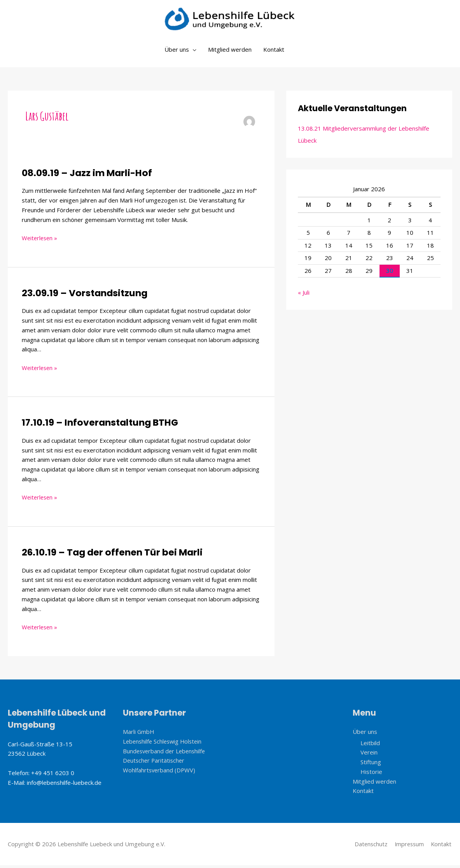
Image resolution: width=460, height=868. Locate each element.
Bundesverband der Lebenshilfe (166, 754)
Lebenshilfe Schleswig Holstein (164, 744)
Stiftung (371, 765)
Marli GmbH (139, 734)
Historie (371, 774)
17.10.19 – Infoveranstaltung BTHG (101, 425)
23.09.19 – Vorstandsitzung (86, 296)
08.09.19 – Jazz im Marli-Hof (88, 176)
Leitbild (370, 746)
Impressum (408, 847)
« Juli (304, 295)
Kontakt (274, 52)
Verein (369, 755)
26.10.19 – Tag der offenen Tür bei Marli (114, 555)
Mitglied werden (230, 52)
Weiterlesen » (40, 241)
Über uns (177, 52)
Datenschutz (369, 847)
